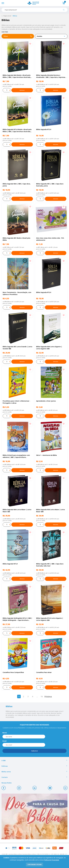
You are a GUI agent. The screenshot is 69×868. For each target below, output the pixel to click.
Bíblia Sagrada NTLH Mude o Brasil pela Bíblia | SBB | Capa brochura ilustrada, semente (17, 130)
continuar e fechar (34, 865)
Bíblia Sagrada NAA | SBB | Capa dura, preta (17, 185)
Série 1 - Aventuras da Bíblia (46, 455)
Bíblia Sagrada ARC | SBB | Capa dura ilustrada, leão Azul (50, 565)
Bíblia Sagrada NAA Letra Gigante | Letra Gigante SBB (49, 348)
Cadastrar (34, 751)
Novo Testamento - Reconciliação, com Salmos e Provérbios (17, 293)
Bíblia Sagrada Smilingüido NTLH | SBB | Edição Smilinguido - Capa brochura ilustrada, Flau (17, 619)
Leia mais (5, 32)
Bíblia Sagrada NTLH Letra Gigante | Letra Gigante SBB (50, 619)
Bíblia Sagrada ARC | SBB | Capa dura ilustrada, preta (50, 185)
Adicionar (22, 90)
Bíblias (15, 16)
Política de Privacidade (52, 860)
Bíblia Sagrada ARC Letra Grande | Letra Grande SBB (17, 348)
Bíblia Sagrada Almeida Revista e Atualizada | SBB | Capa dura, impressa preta (51, 76)
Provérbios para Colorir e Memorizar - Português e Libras (16, 402)
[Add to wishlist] (30, 44)
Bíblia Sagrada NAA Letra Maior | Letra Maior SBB (17, 511)
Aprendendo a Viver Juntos (46, 401)
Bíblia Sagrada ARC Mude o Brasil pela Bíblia (16, 239)
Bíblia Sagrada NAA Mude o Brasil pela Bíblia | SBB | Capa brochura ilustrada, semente (17, 76)
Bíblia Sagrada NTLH (44, 129)
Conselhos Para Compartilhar (13, 672)
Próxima (48, 696)
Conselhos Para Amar (44, 672)
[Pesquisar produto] (64, 11)
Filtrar (18, 36)
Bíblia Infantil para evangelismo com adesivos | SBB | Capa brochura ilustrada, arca (16, 456)
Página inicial (7, 16)
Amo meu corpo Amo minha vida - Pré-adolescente (50, 239)
